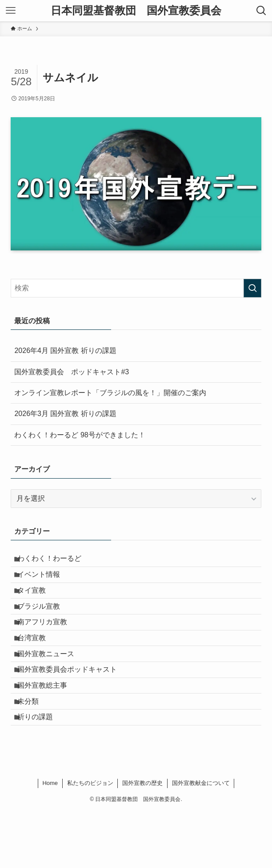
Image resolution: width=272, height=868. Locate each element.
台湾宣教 (37, 666)
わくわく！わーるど (55, 561)
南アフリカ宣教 (48, 645)
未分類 (34, 751)
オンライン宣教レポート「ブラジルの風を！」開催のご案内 (110, 393)
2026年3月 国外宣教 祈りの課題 (65, 414)
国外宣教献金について (201, 840)
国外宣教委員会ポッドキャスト (73, 708)
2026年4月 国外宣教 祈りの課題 (65, 351)
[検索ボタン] (261, 11)
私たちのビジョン (90, 840)
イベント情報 (44, 582)
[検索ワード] (136, 288)
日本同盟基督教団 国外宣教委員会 (136, 11)
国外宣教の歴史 (142, 840)
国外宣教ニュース (52, 688)
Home (50, 840)
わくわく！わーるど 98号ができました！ (80, 435)
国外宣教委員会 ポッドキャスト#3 (72, 372)
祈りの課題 (41, 771)
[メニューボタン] (11, 11)
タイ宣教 (37, 603)
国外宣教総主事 (48, 729)
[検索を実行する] (252, 288)
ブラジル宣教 (44, 624)
